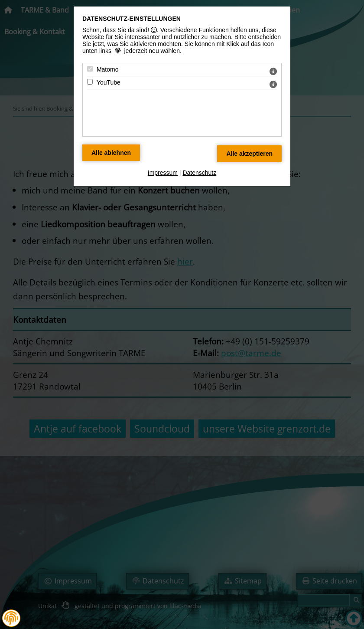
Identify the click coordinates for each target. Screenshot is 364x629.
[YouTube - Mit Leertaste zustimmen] (90, 82)
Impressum (163, 173)
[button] (11, 618)
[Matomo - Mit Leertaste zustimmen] (90, 69)
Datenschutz (199, 173)
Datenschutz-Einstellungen (132, 19)
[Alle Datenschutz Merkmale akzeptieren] (249, 154)
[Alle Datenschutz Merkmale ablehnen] (111, 153)
